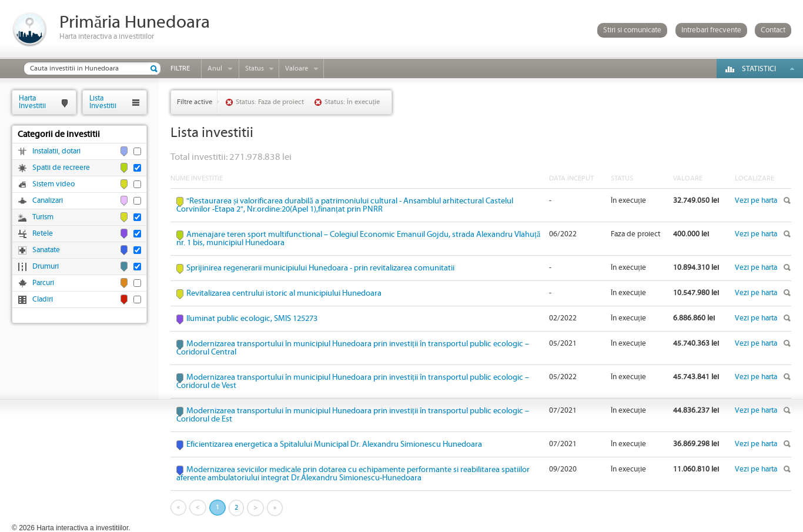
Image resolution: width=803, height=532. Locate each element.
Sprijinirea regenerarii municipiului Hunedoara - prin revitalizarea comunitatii (320, 268)
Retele (43, 234)
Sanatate (46, 250)
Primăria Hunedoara (135, 23)
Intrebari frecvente (711, 30)
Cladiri (43, 300)
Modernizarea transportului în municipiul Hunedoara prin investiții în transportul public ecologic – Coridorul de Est (353, 415)
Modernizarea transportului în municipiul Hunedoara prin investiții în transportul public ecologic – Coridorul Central (353, 348)
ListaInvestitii (103, 102)
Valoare (297, 68)
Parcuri (43, 283)
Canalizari (48, 201)
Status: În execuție (352, 102)
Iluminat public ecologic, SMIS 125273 (252, 319)
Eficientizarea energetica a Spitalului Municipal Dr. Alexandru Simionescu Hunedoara (334, 444)
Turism (43, 217)
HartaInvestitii (32, 102)
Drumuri (46, 267)
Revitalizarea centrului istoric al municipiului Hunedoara (284, 293)
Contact (773, 30)
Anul (215, 68)
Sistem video (53, 184)
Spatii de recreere (61, 168)
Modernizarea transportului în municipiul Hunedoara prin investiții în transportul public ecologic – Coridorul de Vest (353, 382)
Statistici (759, 69)
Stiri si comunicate (632, 30)
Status (255, 68)
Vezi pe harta (756, 201)
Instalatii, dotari (56, 151)
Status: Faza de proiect (270, 102)
